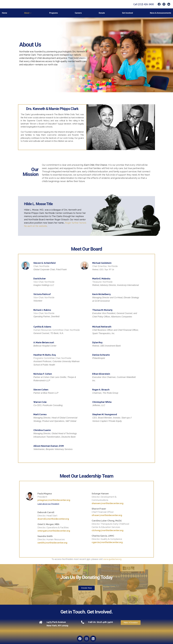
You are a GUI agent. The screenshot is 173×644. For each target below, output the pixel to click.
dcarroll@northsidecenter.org (53, 519)
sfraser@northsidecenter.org (107, 515)
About (28, 13)
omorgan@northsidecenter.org (54, 531)
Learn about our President (48, 504)
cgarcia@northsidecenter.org (107, 542)
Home (5, 13)
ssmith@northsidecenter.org (52, 543)
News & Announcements (161, 13)
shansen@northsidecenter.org (108, 503)
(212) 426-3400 (146, 4)
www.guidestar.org (112, 559)
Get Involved (127, 13)
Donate (102, 13)
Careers (78, 13)
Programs (54, 13)
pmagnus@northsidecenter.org (54, 500)
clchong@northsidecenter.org (108, 530)
